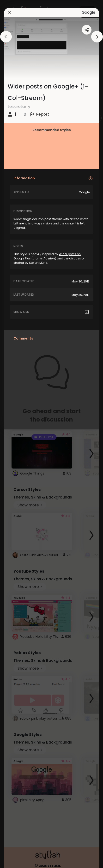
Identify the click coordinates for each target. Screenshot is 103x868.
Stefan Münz (38, 263)
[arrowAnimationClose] (6, 37)
